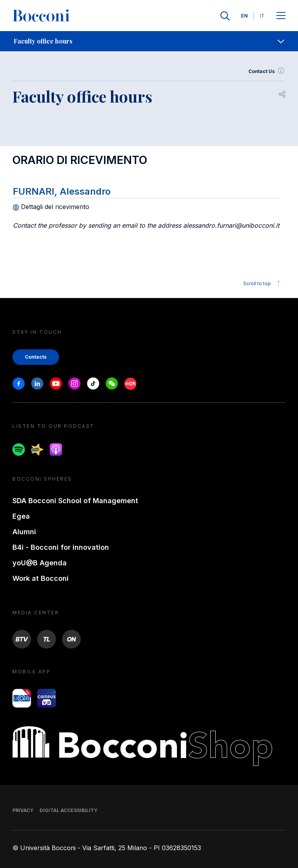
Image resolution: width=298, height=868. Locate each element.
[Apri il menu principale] (281, 16)
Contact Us (267, 71)
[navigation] (149, 41)
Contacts (36, 357)
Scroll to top (263, 284)
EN (244, 16)
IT (262, 16)
